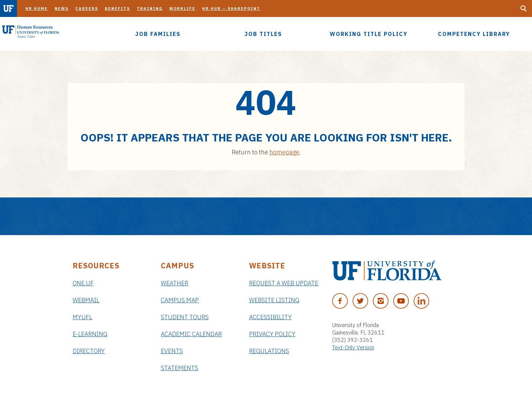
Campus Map (180, 300)
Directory (89, 351)
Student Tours (185, 317)
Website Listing (274, 300)
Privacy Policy (272, 334)
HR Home (37, 8)
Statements (179, 368)
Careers (87, 8)
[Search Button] (524, 8)
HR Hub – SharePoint (231, 8)
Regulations (269, 351)
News (62, 8)
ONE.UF (83, 283)
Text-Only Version (353, 347)
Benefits (117, 8)
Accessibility (270, 317)
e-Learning (90, 334)
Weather (175, 283)
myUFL (82, 317)
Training (150, 8)
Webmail (86, 300)
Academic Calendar (191, 334)
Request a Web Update (284, 283)
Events (172, 351)
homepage (284, 152)
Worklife (182, 8)
